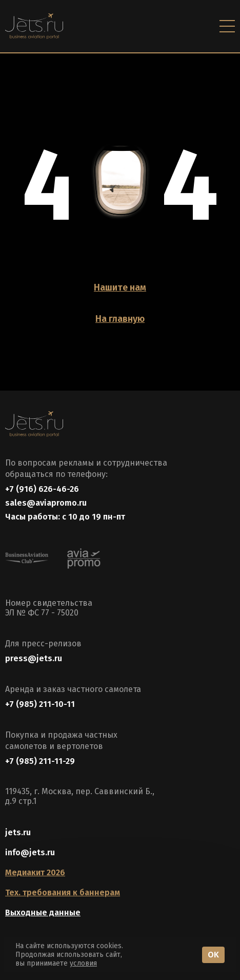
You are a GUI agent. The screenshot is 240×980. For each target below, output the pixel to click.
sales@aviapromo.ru (46, 503)
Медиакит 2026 (35, 872)
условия (83, 963)
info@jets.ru (30, 852)
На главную (120, 319)
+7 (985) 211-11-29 (40, 761)
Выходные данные (43, 912)
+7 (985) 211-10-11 (40, 704)
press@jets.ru (34, 658)
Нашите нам (120, 287)
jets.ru (18, 832)
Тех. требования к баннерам (63, 892)
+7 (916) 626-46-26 (42, 489)
